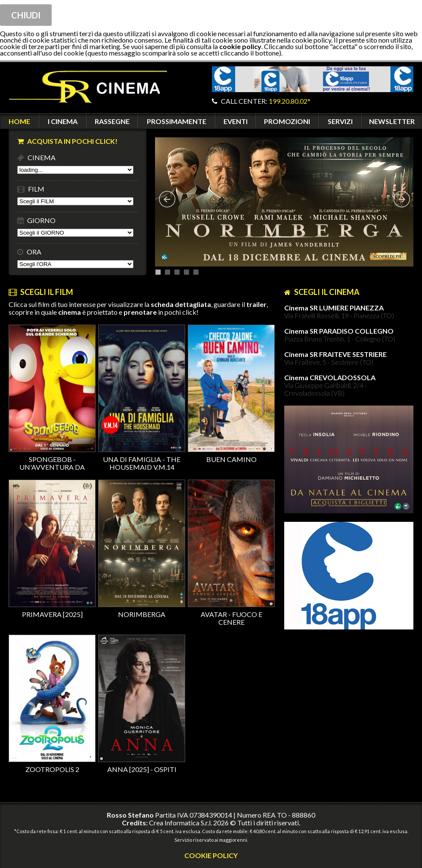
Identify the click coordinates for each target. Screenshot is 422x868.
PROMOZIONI (287, 121)
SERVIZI (340, 121)
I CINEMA (63, 121)
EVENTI (236, 121)
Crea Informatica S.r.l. (180, 823)
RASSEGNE (112, 121)
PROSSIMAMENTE (177, 121)
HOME (19, 121)
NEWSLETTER (392, 121)
